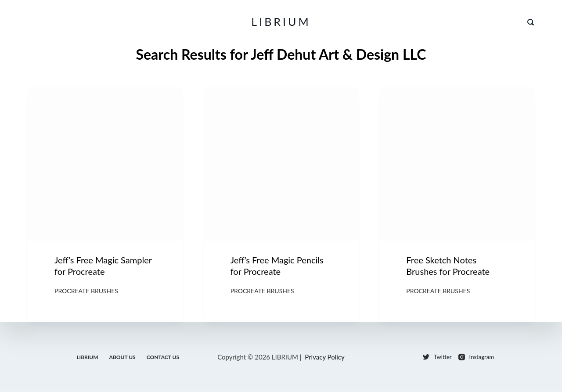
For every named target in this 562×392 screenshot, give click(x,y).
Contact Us (163, 357)
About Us (122, 357)
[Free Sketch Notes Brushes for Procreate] (457, 164)
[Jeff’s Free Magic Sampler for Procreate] (105, 164)
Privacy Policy (324, 357)
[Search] (531, 22)
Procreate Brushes (86, 291)
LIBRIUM (281, 22)
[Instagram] (476, 357)
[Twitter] (437, 357)
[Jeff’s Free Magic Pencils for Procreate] (281, 164)
